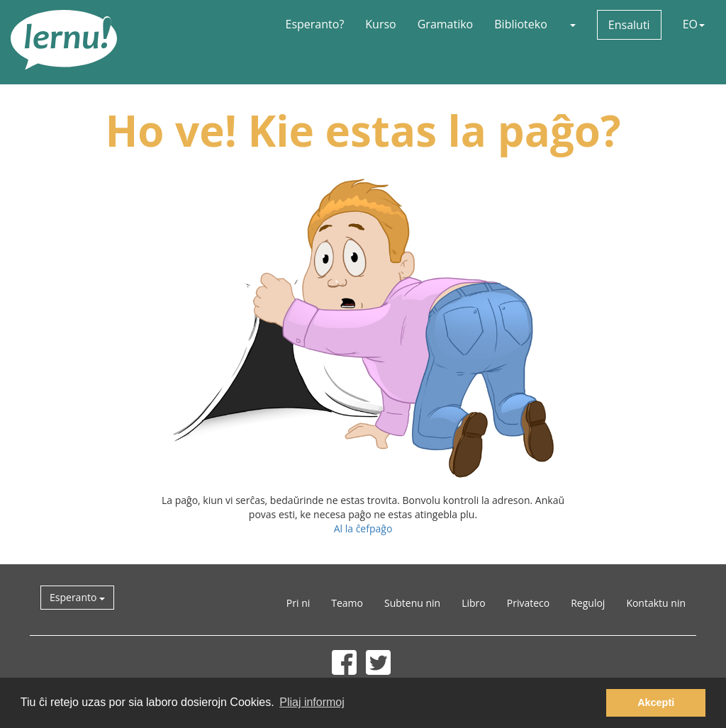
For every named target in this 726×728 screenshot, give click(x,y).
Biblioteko (521, 24)
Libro (474, 603)
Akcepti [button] (656, 702)
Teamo (347, 603)
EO (694, 24)
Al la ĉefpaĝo (363, 528)
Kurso (380, 24)
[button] (572, 24)
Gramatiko (446, 24)
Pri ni (298, 603)
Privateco (528, 603)
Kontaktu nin (656, 603)
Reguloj (588, 603)
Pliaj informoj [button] (312, 702)
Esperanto (77, 597)
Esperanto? (315, 24)
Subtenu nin (412, 603)
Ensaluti (629, 25)
